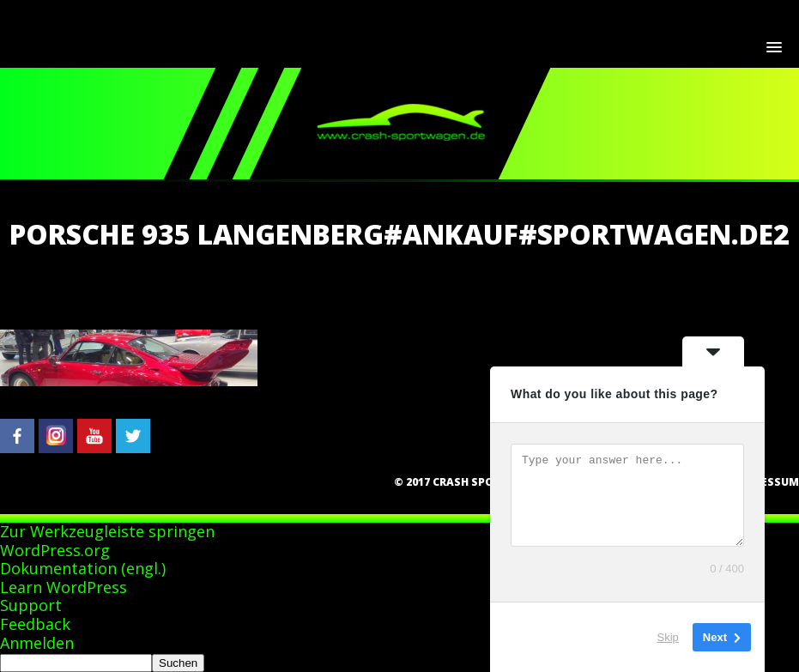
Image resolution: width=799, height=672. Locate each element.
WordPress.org (55, 550)
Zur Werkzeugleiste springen (107, 531)
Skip (668, 637)
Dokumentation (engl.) (83, 568)
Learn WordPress (64, 587)
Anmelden (37, 643)
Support (31, 605)
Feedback (35, 624)
